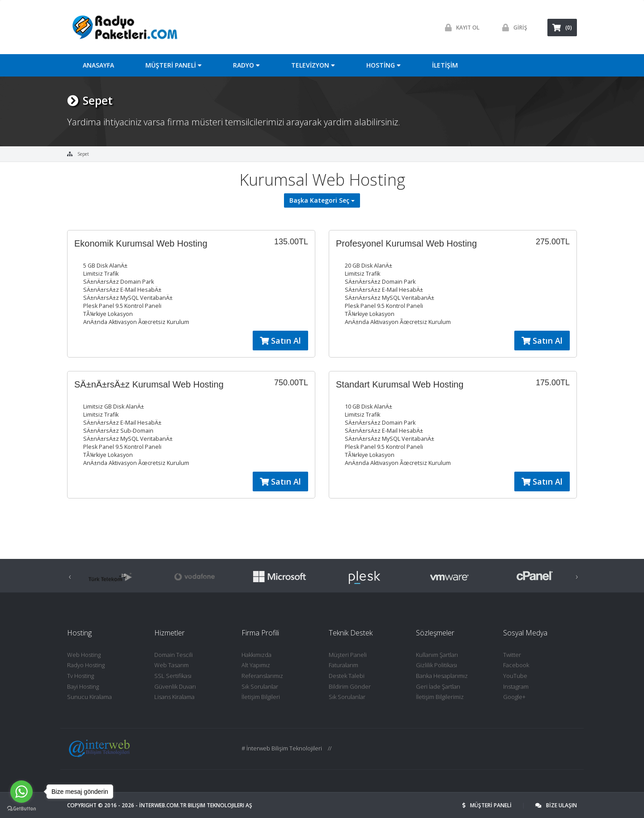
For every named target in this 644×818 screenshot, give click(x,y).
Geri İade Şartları (438, 686)
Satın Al (280, 341)
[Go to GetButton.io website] (21, 809)
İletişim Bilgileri (261, 697)
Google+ (514, 697)
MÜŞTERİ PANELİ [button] (174, 65)
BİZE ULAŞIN (556, 805)
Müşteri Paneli (348, 655)
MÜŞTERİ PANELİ (488, 805)
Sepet (83, 154)
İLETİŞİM (445, 65)
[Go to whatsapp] (21, 792)
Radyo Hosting (86, 665)
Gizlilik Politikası (436, 665)
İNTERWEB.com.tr (163, 805)
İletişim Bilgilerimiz (440, 697)
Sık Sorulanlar (260, 686)
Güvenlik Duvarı (175, 686)
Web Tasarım (172, 665)
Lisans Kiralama (174, 697)
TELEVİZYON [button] (313, 65)
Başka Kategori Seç (322, 200)
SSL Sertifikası (173, 676)
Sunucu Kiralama (89, 697)
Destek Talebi (347, 676)
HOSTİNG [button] (383, 65)
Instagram (516, 686)
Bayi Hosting (83, 686)
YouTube (515, 676)
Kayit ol (460, 28)
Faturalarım (343, 665)
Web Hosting (84, 655)
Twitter (512, 655)
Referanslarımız (262, 676)
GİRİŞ (513, 28)
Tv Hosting (80, 676)
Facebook (516, 665)
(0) (562, 28)
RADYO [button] (246, 65)
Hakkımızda (256, 655)
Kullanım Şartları (437, 655)
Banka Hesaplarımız (442, 676)
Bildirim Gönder (350, 686)
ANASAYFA (98, 65)
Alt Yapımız (256, 665)
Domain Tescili (174, 655)
